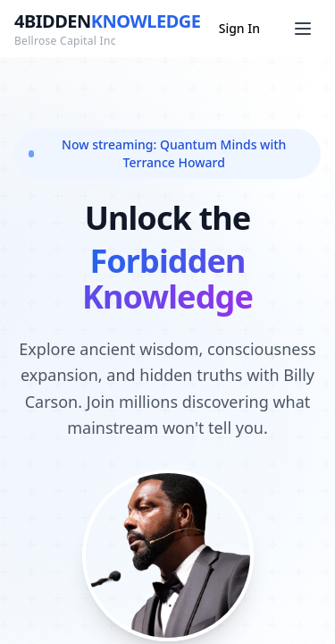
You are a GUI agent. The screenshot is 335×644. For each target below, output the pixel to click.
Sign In (239, 28)
